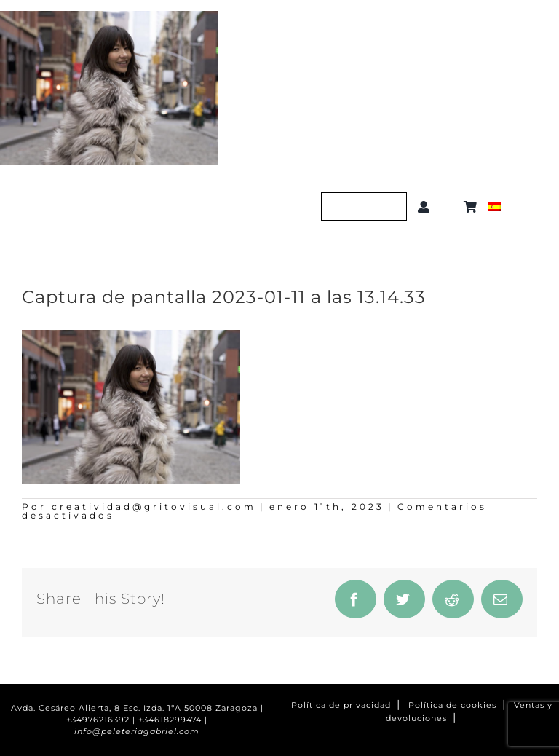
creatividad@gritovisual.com (154, 507)
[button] (449, 207)
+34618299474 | (173, 720)
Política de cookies (452, 705)
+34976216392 (98, 720)
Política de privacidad (341, 705)
